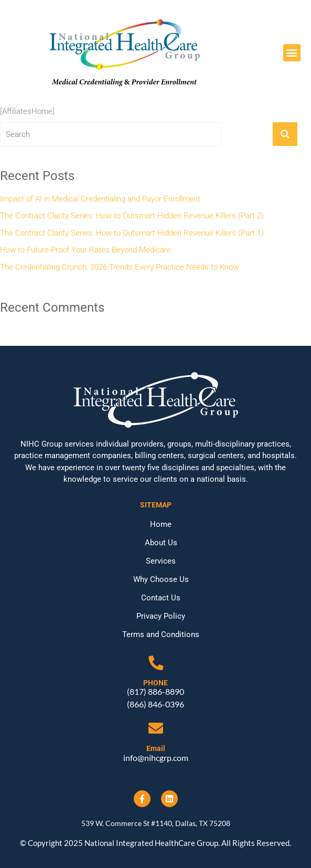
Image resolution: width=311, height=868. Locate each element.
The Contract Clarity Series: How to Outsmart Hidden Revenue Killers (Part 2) (132, 216)
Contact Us (161, 598)
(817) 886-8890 (155, 691)
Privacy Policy (161, 616)
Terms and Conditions (161, 634)
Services (161, 561)
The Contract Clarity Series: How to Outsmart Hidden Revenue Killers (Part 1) (132, 233)
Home (161, 524)
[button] (292, 53)
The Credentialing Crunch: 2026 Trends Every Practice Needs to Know (119, 267)
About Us (161, 543)
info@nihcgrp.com (156, 758)
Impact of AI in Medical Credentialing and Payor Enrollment (100, 199)
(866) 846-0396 (155, 704)
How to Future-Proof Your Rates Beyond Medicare (85, 250)
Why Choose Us (161, 579)
